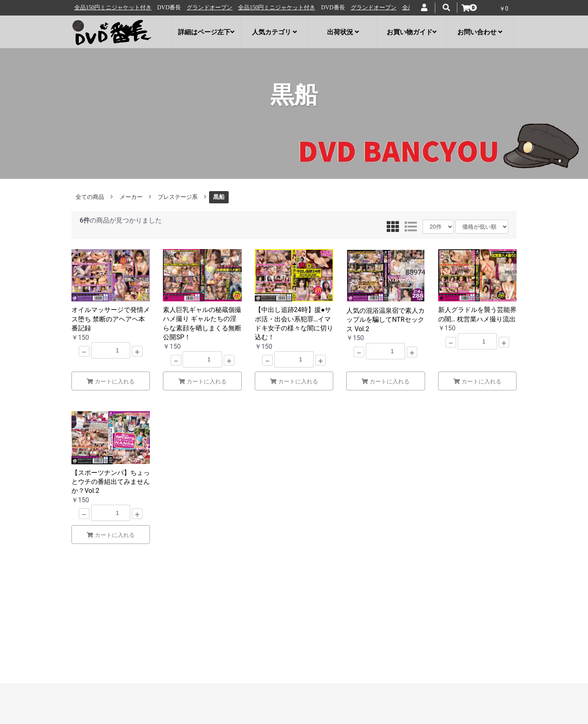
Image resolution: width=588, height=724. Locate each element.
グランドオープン (100, 8)
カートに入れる (111, 381)
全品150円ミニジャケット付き (168, 8)
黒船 (219, 197)
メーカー (131, 197)
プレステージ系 (178, 197)
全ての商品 (90, 197)
